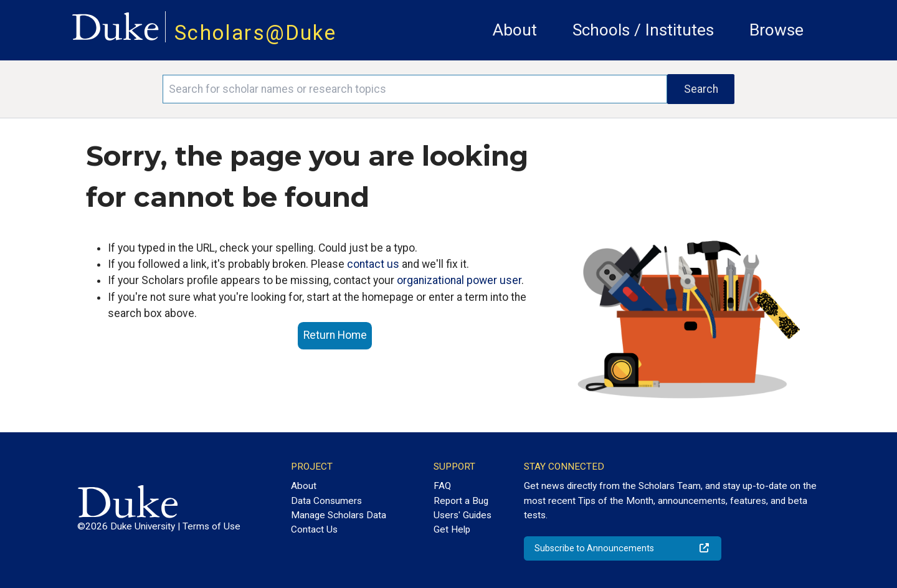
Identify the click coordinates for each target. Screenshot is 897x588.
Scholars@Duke (255, 33)
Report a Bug (461, 501)
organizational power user (459, 280)
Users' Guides (463, 515)
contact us (373, 264)
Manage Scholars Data (339, 515)
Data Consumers (326, 501)
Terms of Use (211, 526)
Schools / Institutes (643, 30)
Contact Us (314, 529)
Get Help (452, 529)
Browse (776, 30)
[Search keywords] (415, 89)
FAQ (442, 486)
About (515, 30)
